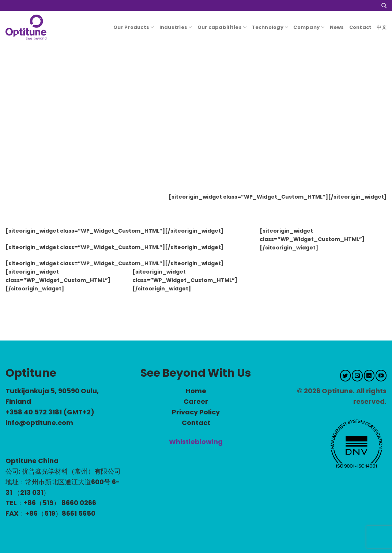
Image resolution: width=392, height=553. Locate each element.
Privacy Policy (196, 412)
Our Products (134, 27)
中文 (382, 27)
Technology (270, 27)
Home (196, 391)
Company (309, 27)
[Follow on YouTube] (381, 376)
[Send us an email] (357, 376)
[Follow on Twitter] (346, 376)
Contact (361, 27)
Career (196, 401)
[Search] (384, 6)
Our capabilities (222, 27)
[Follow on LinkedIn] (369, 376)
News (337, 27)
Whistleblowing (196, 442)
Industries (176, 27)
